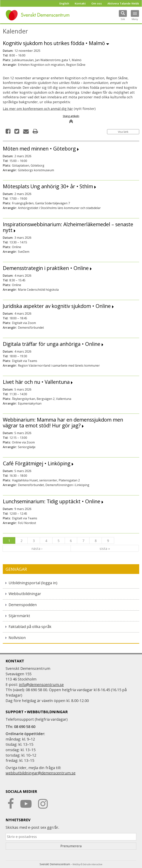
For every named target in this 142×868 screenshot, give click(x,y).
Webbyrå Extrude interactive (87, 864)
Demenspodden (23, 605)
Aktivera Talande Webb (123, 3)
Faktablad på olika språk (30, 627)
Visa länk (123, 132)
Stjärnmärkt (19, 616)
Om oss (97, 3)
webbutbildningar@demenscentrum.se (41, 773)
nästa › (37, 549)
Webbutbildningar (25, 594)
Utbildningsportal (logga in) (33, 583)
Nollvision (17, 638)
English (64, 3)
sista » (105, 549)
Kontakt (80, 3)
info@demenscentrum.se (41, 685)
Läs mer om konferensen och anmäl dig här (38, 109)
